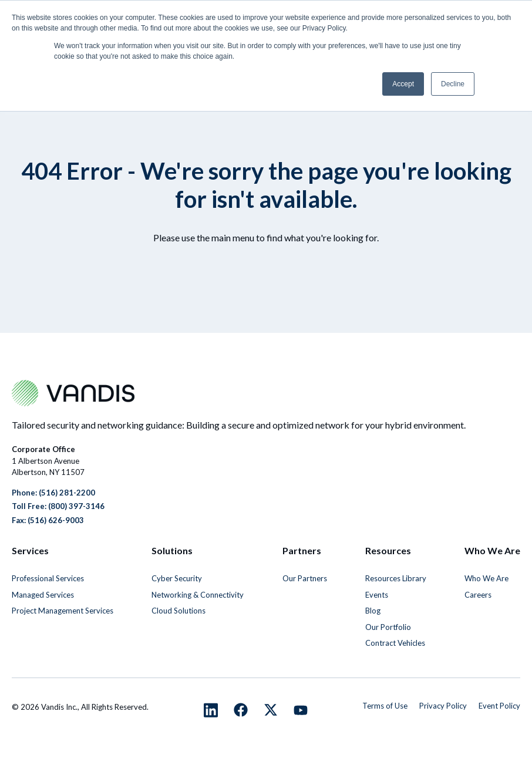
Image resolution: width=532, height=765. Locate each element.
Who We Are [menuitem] (486, 578)
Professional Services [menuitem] (48, 578)
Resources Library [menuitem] (396, 578)
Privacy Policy (443, 706)
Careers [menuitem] (478, 595)
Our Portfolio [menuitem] (388, 627)
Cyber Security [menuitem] (177, 578)
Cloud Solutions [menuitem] (179, 611)
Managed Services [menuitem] (43, 595)
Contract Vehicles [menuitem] (395, 643)
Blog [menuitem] (373, 611)
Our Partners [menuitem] (305, 578)
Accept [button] (403, 84)
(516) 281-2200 (67, 493)
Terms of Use (385, 706)
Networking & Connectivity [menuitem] (198, 595)
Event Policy (499, 706)
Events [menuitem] (377, 595)
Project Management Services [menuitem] (63, 611)
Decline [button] (453, 84)
